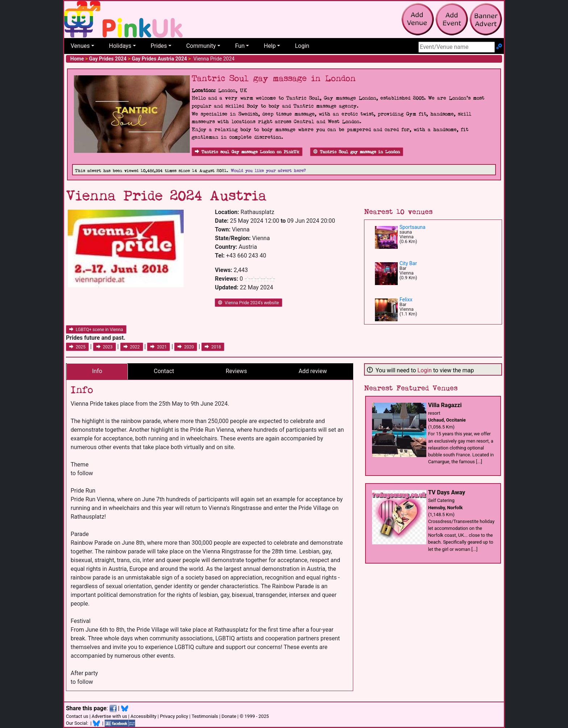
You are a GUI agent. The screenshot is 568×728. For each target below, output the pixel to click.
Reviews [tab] (236, 371)
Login (302, 46)
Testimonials (205, 716)
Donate (229, 716)
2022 (132, 347)
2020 (186, 347)
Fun (240, 46)
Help (270, 46)
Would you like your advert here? (268, 171)
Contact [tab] (164, 371)
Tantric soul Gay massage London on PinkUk (247, 152)
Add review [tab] (313, 371)
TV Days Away (447, 492)
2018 (213, 347)
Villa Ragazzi (445, 405)
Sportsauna (413, 227)
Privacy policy (174, 716)
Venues (80, 46)
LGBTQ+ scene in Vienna (96, 330)
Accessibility (143, 716)
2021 (158, 347)
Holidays (120, 46)
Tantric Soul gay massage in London (357, 152)
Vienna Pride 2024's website (248, 303)
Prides (159, 46)
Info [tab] (97, 371)
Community (201, 46)
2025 (77, 347)
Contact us (77, 716)
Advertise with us (109, 716)
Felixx (406, 300)
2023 (105, 347)
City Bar (408, 263)
